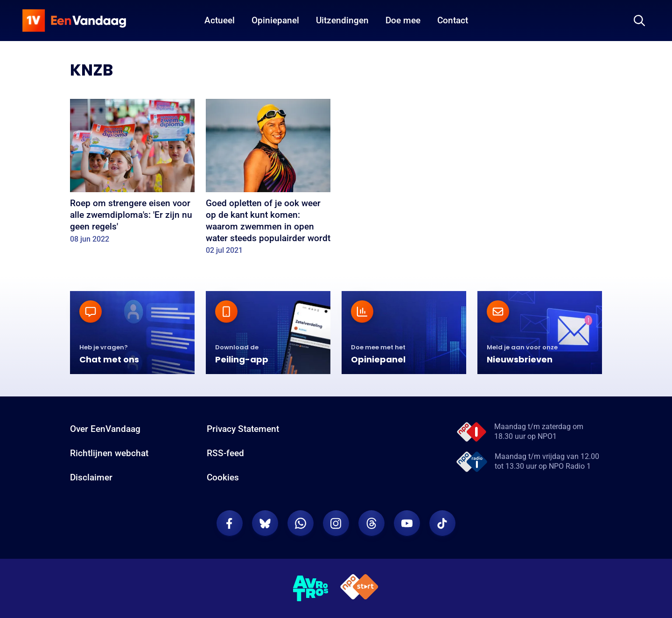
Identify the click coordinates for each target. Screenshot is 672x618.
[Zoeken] (639, 21)
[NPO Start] (359, 588)
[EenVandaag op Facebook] (230, 523)
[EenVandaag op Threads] (371, 523)
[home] (74, 21)
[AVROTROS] (311, 589)
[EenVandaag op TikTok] (442, 523)
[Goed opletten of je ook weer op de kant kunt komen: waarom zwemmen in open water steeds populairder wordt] (268, 180)
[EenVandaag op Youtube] (407, 523)
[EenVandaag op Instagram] (336, 523)
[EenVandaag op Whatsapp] (301, 523)
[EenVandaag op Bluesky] (265, 523)
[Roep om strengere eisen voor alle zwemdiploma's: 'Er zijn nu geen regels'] (132, 174)
